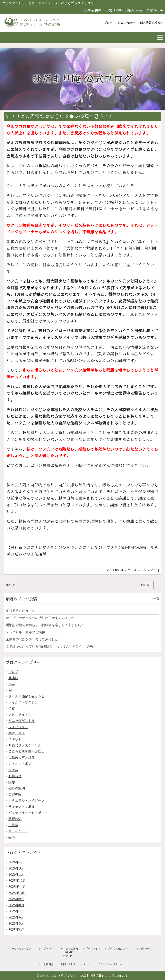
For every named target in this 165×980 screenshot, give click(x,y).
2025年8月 (16, 905)
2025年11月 (17, 887)
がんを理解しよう (21, 721)
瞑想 (12, 782)
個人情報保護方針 (151, 22)
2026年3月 (16, 869)
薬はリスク (17, 733)
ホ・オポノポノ (20, 764)
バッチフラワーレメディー (28, 813)
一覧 (156, 599)
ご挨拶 (13, 825)
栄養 (12, 709)
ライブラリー (18, 727)
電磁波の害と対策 (21, 758)
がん (12, 684)
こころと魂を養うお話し (26, 752)
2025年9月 (16, 899)
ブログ (108, 22)
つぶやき (15, 739)
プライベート (18, 831)
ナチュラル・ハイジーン (26, 801)
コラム (13, 770)
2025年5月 (16, 924)
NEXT (146, 585)
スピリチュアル (20, 715)
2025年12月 (17, 881)
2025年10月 (17, 893)
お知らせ (15, 776)
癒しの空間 (17, 788)
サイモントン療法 (21, 807)
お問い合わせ (126, 22)
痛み (12, 837)
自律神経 (15, 795)
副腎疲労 (15, 819)
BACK (11, 585)
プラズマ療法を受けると (26, 697)
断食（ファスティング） (26, 746)
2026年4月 (16, 862)
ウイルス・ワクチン (142, 570)
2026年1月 (16, 875)
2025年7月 (16, 911)
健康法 (13, 678)
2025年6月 (16, 918)
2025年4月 (16, 930)
